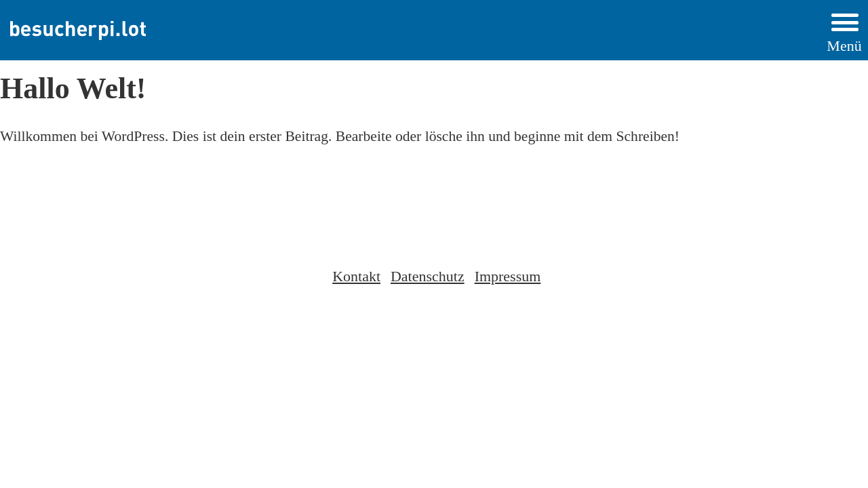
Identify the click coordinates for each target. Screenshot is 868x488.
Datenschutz (428, 276)
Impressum (508, 276)
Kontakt (356, 276)
